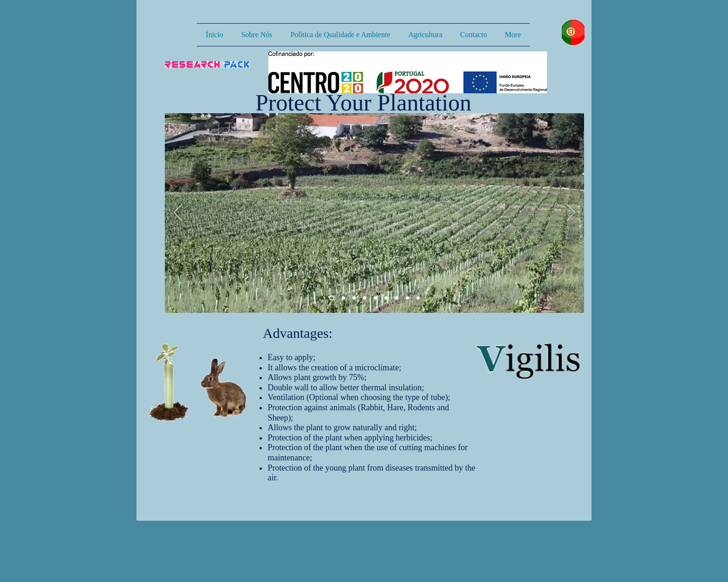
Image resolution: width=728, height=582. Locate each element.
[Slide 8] (365, 298)
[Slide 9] (375, 298)
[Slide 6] (407, 298)
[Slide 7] (418, 298)
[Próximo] (571, 213)
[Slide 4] (386, 298)
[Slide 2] (343, 298)
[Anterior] (178, 213)
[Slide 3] (354, 298)
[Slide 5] (397, 298)
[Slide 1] (332, 298)
